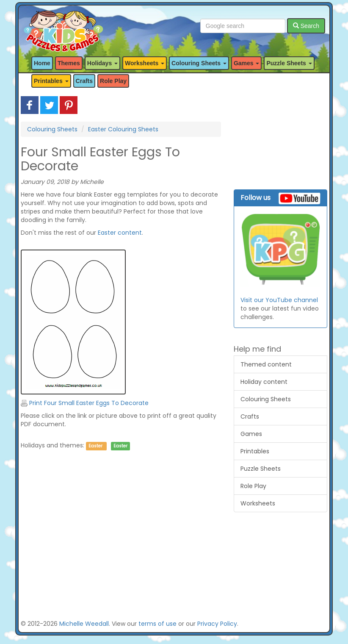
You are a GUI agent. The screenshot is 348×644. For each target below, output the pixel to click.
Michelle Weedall (84, 624)
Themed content (266, 364)
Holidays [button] (102, 63)
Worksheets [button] (145, 63)
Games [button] (247, 63)
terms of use (157, 624)
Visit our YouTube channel (279, 300)
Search (306, 26)
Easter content (120, 233)
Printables (255, 451)
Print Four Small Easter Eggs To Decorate (85, 403)
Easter (95, 446)
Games (251, 434)
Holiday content (264, 382)
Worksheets (258, 503)
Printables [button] (51, 81)
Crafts (84, 81)
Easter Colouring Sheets (123, 129)
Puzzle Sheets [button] (289, 63)
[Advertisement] (121, 541)
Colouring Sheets (52, 129)
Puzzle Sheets (261, 469)
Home (42, 63)
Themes (69, 63)
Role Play (113, 81)
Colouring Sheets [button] (199, 63)
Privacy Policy (217, 624)
